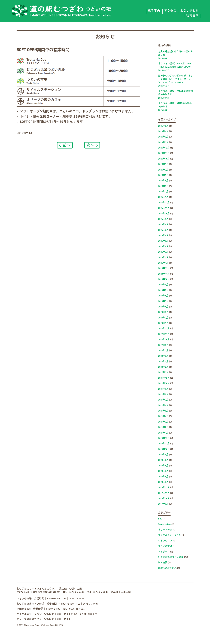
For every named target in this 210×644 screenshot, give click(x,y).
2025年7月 (163, 170)
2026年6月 (163, 126)
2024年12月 (164, 203)
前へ (67, 145)
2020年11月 (164, 444)
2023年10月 (164, 279)
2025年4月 (163, 181)
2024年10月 (164, 214)
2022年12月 (164, 329)
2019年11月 (164, 493)
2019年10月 (164, 499)
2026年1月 (163, 143)
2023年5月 (163, 301)
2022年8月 (163, 345)
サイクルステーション (170, 535)
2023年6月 (163, 296)
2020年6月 (163, 466)
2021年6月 (163, 406)
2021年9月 (163, 389)
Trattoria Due (164, 524)
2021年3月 (163, 422)
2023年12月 (164, 268)
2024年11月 (164, 208)
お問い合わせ (190, 11)
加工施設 (163, 563)
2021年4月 (163, 416)
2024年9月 (163, 219)
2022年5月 (163, 356)
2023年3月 (163, 312)
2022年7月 (163, 351)
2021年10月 (164, 384)
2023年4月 (163, 307)
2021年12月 (164, 378)
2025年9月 (163, 164)
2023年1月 (163, 323)
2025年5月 (163, 175)
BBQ (160, 519)
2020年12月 (164, 438)
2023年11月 (164, 274)
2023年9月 (163, 285)
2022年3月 (163, 362)
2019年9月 (163, 504)
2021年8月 (163, 395)
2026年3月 (163, 137)
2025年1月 (163, 197)
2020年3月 (163, 482)
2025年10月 (164, 159)
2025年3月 (163, 186)
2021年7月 (163, 400)
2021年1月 (163, 433)
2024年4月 (163, 247)
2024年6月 (163, 236)
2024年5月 (163, 241)
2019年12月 (164, 488)
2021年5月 (163, 411)
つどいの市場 (165, 546)
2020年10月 (164, 449)
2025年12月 (164, 148)
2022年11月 (164, 334)
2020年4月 (163, 477)
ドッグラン (164, 552)
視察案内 (192, 16)
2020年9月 (163, 455)
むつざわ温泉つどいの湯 (171, 557)
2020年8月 (163, 460)
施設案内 (154, 11)
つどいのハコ (165, 541)
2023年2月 (163, 318)
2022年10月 (164, 340)
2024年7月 (163, 230)
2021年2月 (163, 427)
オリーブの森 (165, 530)
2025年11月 (164, 153)
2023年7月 (163, 290)
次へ (90, 145)
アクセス (170, 11)
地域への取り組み (167, 568)
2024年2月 (163, 258)
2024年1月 (163, 263)
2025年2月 (163, 192)
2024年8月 (163, 225)
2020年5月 (163, 471)
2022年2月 (163, 367)
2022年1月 (163, 372)
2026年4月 (163, 132)
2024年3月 (163, 252)
